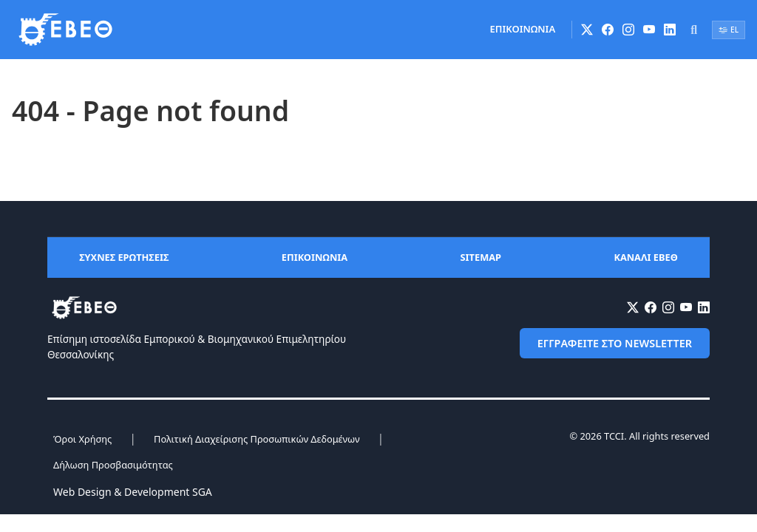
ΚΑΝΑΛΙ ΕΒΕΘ (646, 257)
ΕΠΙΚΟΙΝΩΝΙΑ (523, 29)
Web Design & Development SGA (133, 492)
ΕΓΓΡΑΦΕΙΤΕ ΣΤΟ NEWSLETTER (615, 343)
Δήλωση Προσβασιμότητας (113, 465)
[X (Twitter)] (587, 30)
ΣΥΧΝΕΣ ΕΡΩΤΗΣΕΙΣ (124, 257)
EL (729, 30)
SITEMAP (481, 257)
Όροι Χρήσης (82, 439)
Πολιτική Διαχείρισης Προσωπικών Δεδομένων (257, 439)
